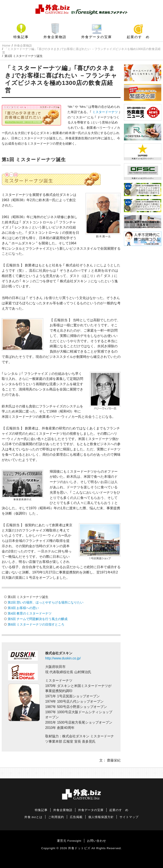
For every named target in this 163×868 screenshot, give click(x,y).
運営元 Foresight (69, 841)
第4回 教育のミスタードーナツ (30, 613)
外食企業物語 (55, 37)
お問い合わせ (97, 841)
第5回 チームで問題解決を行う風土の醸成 (38, 619)
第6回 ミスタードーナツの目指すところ (36, 624)
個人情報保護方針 (101, 817)
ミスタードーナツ (105, 112)
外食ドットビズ (79, 848)
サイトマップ (129, 817)
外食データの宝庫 (97, 37)
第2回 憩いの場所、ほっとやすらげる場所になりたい (46, 602)
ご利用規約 (56, 817)
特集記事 (21, 37)
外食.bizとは (33, 817)
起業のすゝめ (138, 37)
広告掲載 (76, 817)
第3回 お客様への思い (23, 608)
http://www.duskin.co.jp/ (63, 658)
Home (6, 46)
